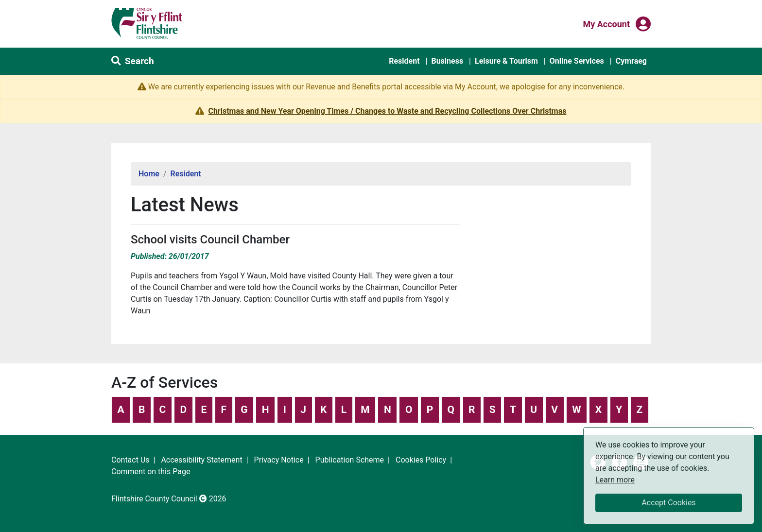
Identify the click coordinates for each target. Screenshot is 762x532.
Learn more (615, 479)
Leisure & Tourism (506, 61)
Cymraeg (631, 61)
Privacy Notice (279, 460)
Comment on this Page (151, 472)
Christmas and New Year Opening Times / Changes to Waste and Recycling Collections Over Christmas (387, 111)
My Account (606, 23)
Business (447, 61)
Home (149, 174)
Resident (404, 61)
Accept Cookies (668, 503)
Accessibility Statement (201, 460)
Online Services (577, 61)
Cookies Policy (421, 460)
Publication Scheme (350, 460)
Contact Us (130, 460)
